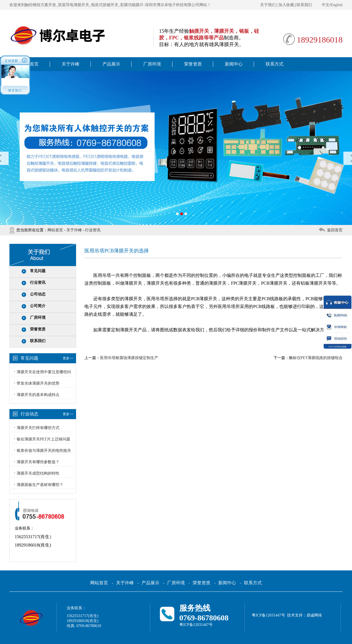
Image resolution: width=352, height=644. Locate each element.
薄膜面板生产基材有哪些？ (40, 485)
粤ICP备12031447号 (196, 625)
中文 (326, 5)
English (337, 5)
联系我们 (304, 5)
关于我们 (268, 5)
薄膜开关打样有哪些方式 (38, 428)
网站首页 (55, 230)
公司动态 (38, 294)
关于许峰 (71, 64)
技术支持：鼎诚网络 (305, 615)
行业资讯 (93, 230)
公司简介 (38, 306)
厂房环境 (152, 64)
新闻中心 (234, 64)
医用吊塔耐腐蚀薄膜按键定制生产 (129, 358)
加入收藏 (286, 5)
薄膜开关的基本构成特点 (38, 395)
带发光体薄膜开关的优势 (38, 383)
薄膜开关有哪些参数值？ (38, 462)
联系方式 (275, 64)
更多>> (68, 358)
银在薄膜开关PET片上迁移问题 (43, 439)
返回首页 (335, 230)
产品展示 (111, 64)
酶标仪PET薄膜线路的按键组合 (316, 358)
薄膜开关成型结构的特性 (38, 473)
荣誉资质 (193, 64)
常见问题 (38, 271)
